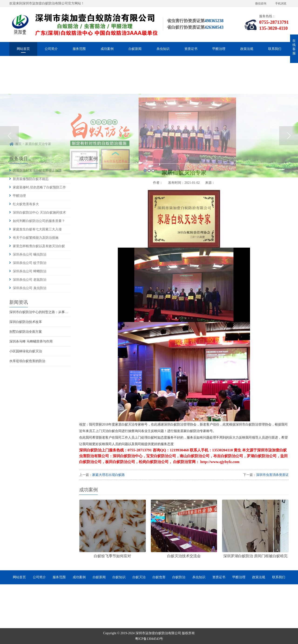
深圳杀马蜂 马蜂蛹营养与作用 (31, 341)
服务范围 (79, 49)
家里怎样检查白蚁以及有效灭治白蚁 (39, 246)
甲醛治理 (219, 49)
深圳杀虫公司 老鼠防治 (30, 280)
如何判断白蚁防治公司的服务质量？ (39, 221)
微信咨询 (261, 3)
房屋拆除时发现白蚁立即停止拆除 (37, 171)
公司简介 (51, 49)
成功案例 (107, 49)
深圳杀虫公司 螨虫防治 (30, 254)
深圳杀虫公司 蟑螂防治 (30, 271)
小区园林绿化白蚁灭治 (26, 351)
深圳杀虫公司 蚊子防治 (30, 263)
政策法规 (247, 49)
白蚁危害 (159, 577)
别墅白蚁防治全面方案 (26, 332)
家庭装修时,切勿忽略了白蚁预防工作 (39, 187)
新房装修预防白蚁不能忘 (31, 179)
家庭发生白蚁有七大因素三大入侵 (37, 229)
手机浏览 (281, 3)
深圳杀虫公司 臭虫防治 (30, 288)
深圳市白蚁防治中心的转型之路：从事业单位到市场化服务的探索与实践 (61, 312)
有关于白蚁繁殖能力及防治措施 (36, 238)
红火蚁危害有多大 (26, 204)
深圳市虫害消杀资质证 (272, 475)
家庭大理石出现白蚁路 (108, 475)
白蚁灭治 (139, 577)
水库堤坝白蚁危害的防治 (27, 361)
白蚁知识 (119, 577)
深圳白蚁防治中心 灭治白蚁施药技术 (39, 213)
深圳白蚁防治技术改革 (26, 322)
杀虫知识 (163, 49)
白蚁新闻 (135, 49)
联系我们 (275, 49)
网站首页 (23, 49)
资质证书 (191, 49)
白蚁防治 (179, 577)
